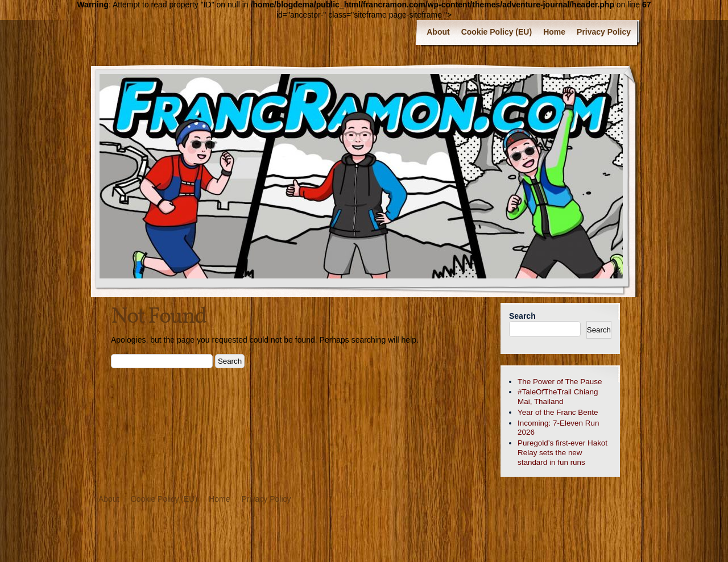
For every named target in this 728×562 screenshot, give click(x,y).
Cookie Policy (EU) (497, 32)
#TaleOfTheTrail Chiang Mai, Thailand (558, 397)
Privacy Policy (604, 32)
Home (554, 32)
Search (522, 316)
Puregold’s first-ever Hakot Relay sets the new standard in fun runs (562, 453)
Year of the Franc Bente (558, 412)
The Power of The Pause (560, 382)
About (438, 32)
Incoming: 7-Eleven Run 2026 (558, 428)
